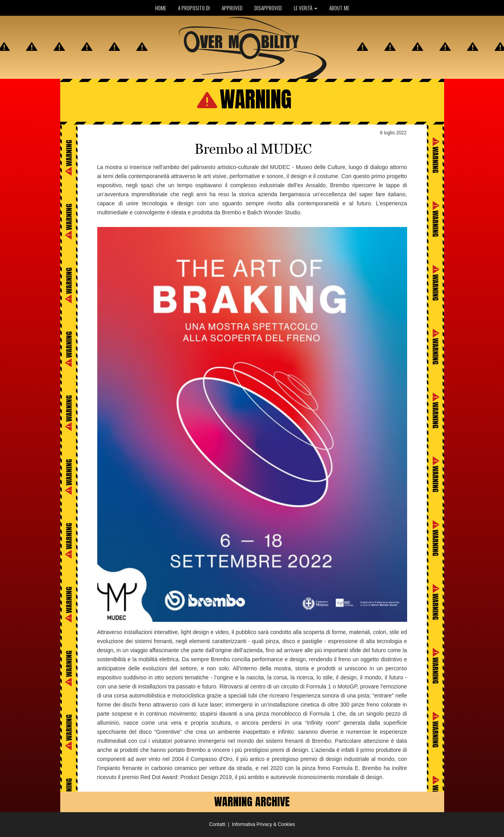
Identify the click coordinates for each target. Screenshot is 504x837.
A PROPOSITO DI (194, 8)
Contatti (217, 824)
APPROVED (232, 8)
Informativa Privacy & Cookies (263, 824)
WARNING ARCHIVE (252, 802)
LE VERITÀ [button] (306, 8)
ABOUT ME (339, 8)
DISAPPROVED (268, 8)
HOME (161, 8)
